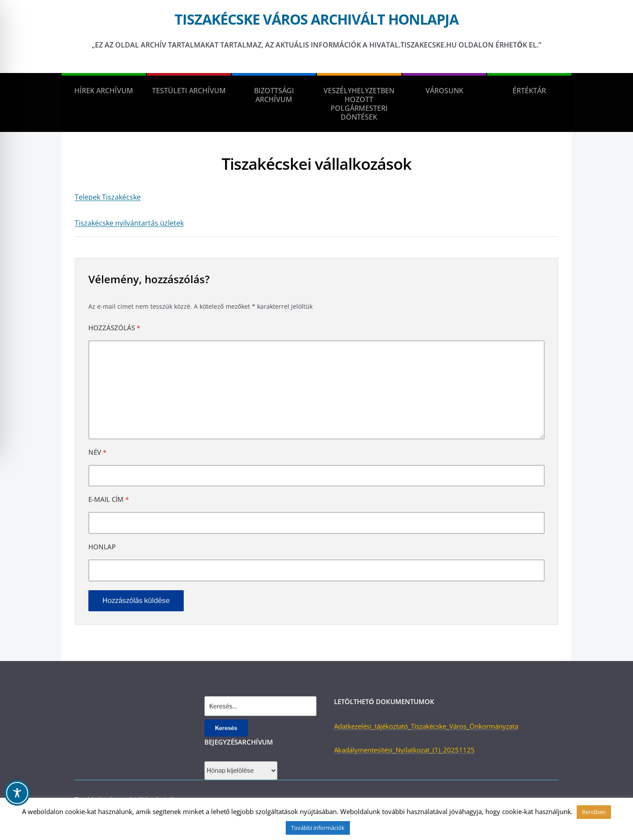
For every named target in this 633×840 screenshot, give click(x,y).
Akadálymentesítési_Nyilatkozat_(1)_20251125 (404, 750)
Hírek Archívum (104, 91)
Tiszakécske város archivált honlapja (316, 19)
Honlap (102, 547)
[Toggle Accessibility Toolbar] (17, 793)
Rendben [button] (594, 812)
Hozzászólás (114, 328)
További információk (318, 828)
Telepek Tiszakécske (108, 197)
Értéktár (529, 91)
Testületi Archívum (189, 91)
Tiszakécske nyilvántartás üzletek (129, 223)
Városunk (444, 91)
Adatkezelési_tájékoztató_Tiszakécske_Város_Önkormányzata (426, 726)
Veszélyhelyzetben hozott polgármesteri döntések (359, 104)
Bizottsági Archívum (274, 95)
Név (97, 452)
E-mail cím (109, 499)
